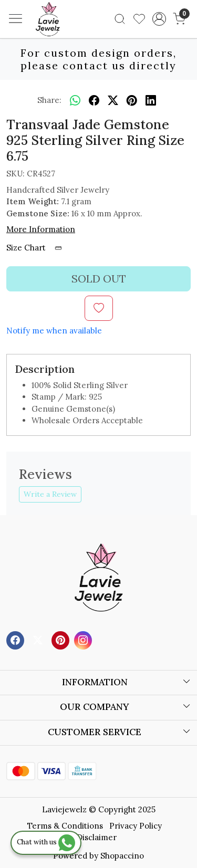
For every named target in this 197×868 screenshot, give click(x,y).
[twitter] (113, 100)
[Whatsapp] (75, 100)
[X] (39, 639)
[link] (120, 19)
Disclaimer (97, 837)
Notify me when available (54, 331)
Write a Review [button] (50, 494)
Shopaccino (122, 856)
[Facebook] (17, 639)
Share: (49, 100)
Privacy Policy (136, 826)
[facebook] (94, 100)
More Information (41, 229)
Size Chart (38, 248)
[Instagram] (84, 639)
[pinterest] (132, 100)
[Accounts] (159, 19)
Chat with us (46, 842)
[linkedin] (151, 100)
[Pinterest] (62, 639)
